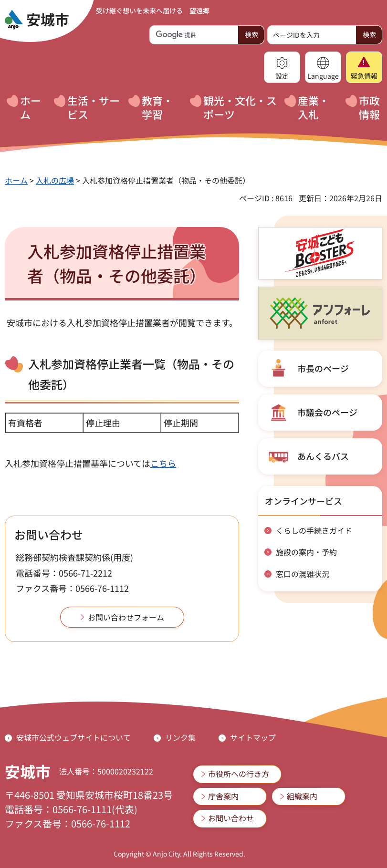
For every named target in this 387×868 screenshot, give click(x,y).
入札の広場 (55, 180)
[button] (282, 67)
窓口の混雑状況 (303, 574)
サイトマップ (253, 737)
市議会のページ (327, 412)
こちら (163, 463)
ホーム (16, 180)
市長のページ (323, 368)
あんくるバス (323, 456)
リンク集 (180, 737)
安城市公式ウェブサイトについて (73, 737)
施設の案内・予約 (306, 552)
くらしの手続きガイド (314, 530)
